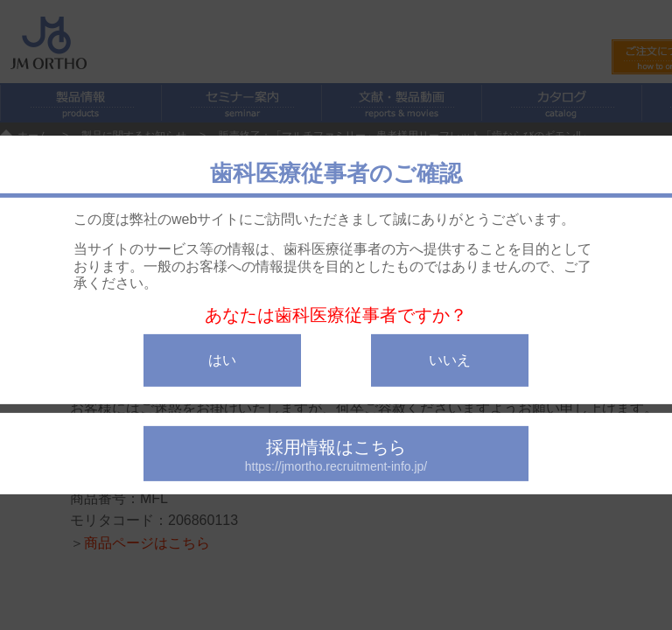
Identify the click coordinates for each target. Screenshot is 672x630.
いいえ (450, 360)
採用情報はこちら (336, 455)
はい (222, 360)
